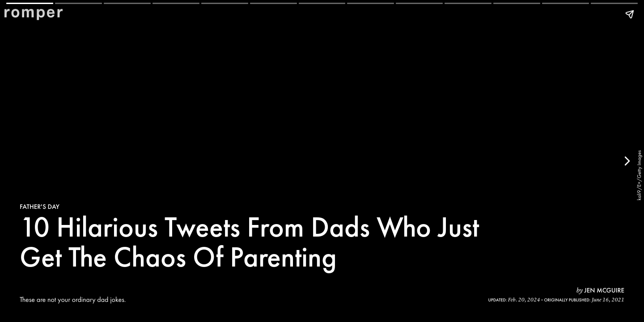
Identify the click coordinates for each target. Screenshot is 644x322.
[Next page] (627, 161)
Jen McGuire (604, 290)
